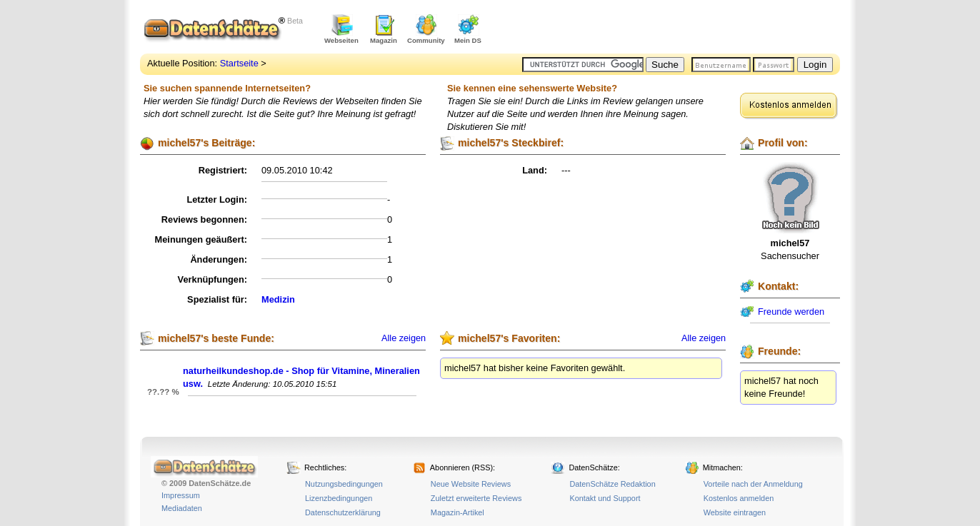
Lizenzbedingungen (339, 498)
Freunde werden (791, 312)
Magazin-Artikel (457, 512)
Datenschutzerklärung (343, 512)
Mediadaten (182, 508)
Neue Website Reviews (471, 484)
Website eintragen (735, 512)
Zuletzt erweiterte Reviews (476, 498)
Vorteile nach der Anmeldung (753, 484)
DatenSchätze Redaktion (612, 484)
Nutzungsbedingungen (344, 484)
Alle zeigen (404, 338)
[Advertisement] (673, 29)
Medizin (278, 299)
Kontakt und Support (605, 498)
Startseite (239, 63)
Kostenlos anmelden (739, 498)
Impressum (181, 495)
